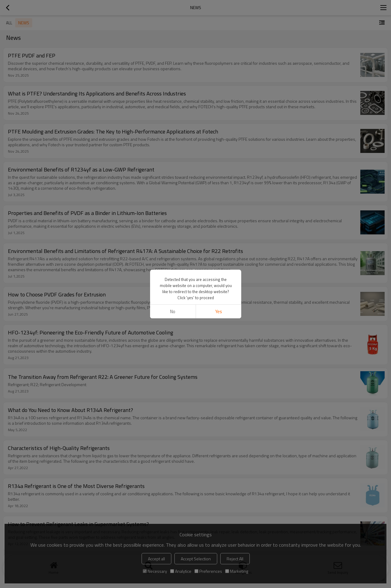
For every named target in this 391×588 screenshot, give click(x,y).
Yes (218, 311)
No (173, 311)
